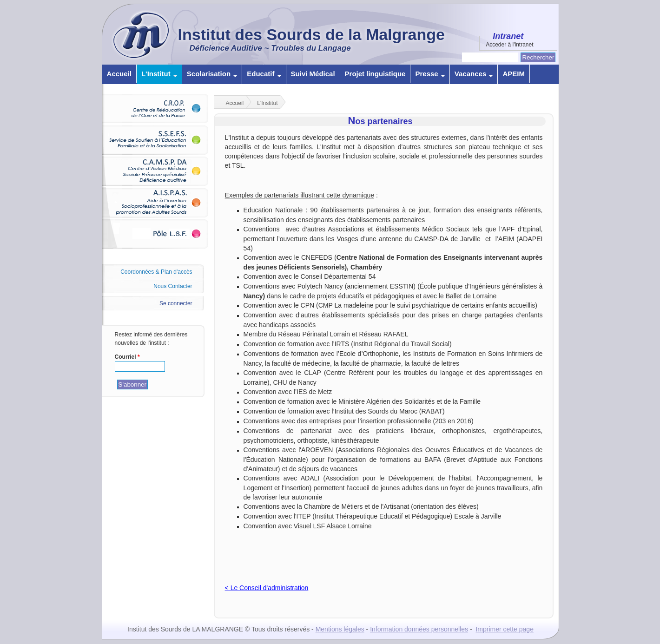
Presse (430, 74)
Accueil (119, 74)
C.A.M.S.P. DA (158, 171)
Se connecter (176, 303)
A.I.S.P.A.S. (158, 202)
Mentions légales (340, 629)
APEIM (514, 74)
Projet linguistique (375, 74)
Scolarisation (212, 74)
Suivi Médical (313, 74)
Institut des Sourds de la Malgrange (311, 34)
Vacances (474, 74)
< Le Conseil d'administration (267, 588)
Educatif (264, 74)
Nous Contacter (173, 286)
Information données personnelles (419, 629)
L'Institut (159, 74)
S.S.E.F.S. (158, 140)
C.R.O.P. (158, 108)
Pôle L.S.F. (158, 233)
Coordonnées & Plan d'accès (156, 272)
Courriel (127, 357)
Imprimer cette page (505, 629)
